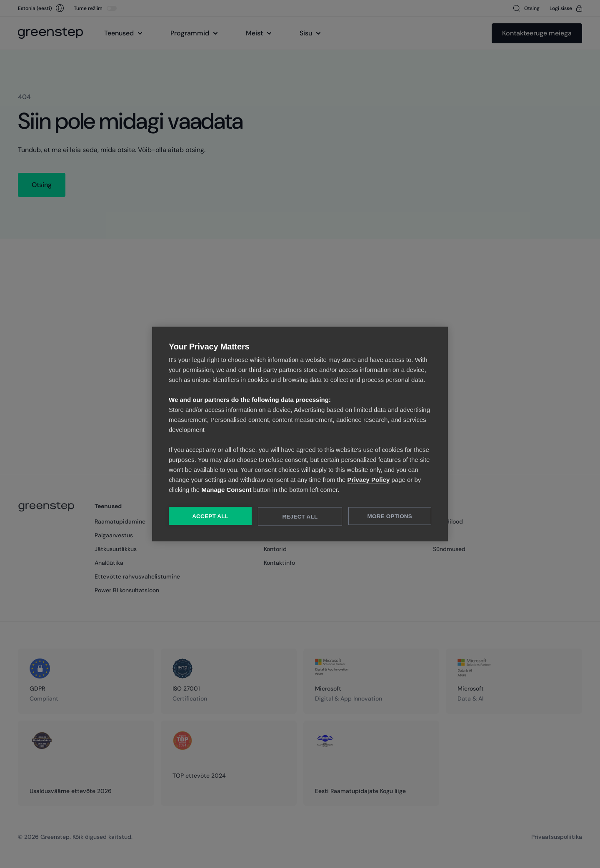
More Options (390, 516)
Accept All (210, 516)
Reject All (300, 517)
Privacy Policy (369, 480)
